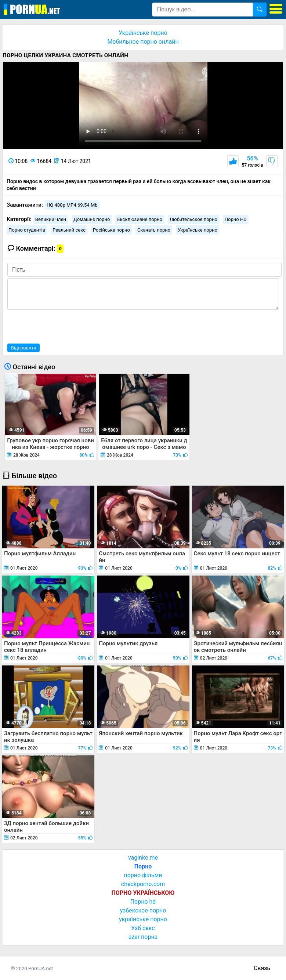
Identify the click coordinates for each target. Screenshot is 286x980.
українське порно (143, 919)
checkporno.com (143, 884)
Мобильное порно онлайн (143, 42)
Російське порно (111, 230)
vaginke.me (143, 858)
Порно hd (143, 902)
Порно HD (236, 219)
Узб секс (143, 928)
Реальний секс (69, 230)
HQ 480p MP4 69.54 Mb (72, 205)
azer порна (143, 937)
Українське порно (143, 33)
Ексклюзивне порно (140, 219)
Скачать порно (154, 230)
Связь (262, 968)
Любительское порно (193, 219)
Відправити (23, 348)
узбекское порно (143, 910)
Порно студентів (27, 230)
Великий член (51, 219)
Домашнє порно (92, 219)
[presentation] (63, 326)
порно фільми (143, 875)
